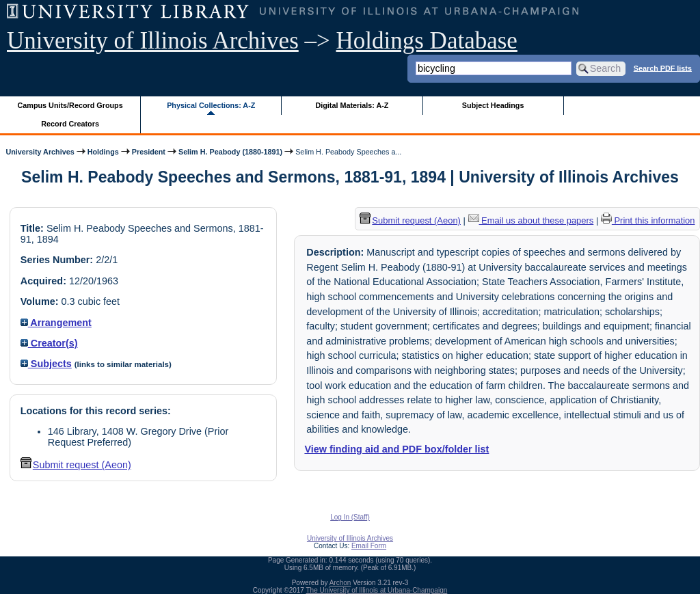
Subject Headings (493, 105)
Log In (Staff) (350, 517)
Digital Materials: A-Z (352, 105)
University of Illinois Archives (153, 41)
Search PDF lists (663, 68)
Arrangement (56, 323)
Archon (340, 583)
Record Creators (70, 124)
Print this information (648, 220)
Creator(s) (49, 343)
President (149, 152)
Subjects (46, 364)
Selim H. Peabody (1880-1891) (230, 152)
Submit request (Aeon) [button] (76, 465)
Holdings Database (427, 41)
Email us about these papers (531, 220)
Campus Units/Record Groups (70, 105)
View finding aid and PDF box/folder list (396, 449)
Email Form (369, 546)
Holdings (103, 152)
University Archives (40, 152)
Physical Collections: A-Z (211, 105)
